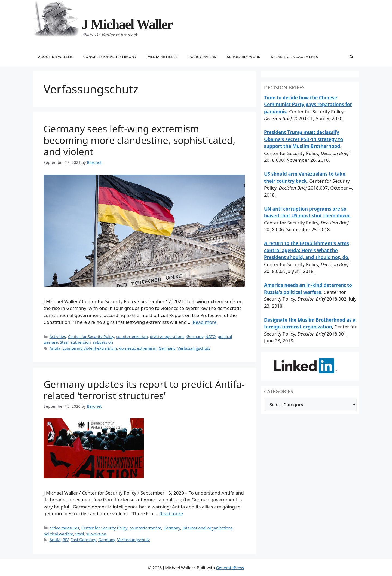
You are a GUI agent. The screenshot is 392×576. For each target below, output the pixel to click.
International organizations (208, 528)
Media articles (163, 57)
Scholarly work (244, 57)
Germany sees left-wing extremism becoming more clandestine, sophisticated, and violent (140, 140)
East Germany (83, 540)
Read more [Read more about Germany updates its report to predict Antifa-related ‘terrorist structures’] (171, 513)
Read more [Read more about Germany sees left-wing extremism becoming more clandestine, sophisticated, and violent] (205, 322)
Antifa (55, 348)
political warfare (58, 534)
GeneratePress (230, 568)
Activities (58, 336)
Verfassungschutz (194, 348)
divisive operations (167, 336)
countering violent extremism (90, 348)
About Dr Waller (55, 57)
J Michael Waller (127, 24)
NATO (210, 336)
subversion (81, 342)
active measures (65, 528)
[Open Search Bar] (352, 57)
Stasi (64, 342)
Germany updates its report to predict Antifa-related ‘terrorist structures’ (144, 390)
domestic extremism (138, 348)
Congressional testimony (110, 57)
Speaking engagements (295, 57)
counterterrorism (132, 336)
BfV (65, 540)
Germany (195, 336)
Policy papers (202, 57)
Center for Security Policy (91, 336)
